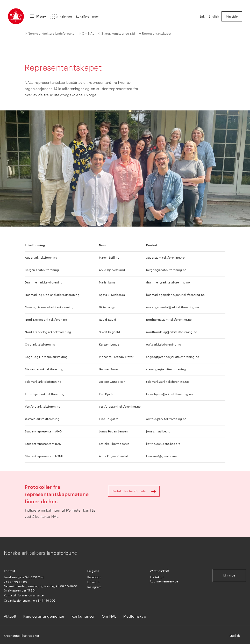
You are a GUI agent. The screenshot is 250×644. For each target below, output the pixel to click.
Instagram (94, 587)
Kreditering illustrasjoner (22, 636)
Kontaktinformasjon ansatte (24, 595)
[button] (61, 17)
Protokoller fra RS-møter (130, 491)
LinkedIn (93, 582)
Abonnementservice (164, 581)
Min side (229, 575)
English (235, 636)
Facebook (94, 577)
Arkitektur (157, 577)
